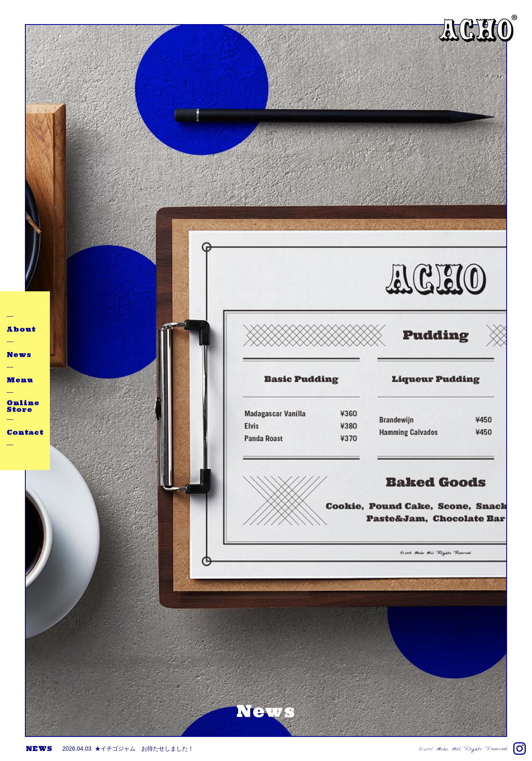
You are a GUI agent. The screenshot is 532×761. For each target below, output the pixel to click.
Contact (25, 432)
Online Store (23, 406)
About (21, 329)
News (19, 355)
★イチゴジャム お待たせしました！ (128, 749)
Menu (20, 380)
